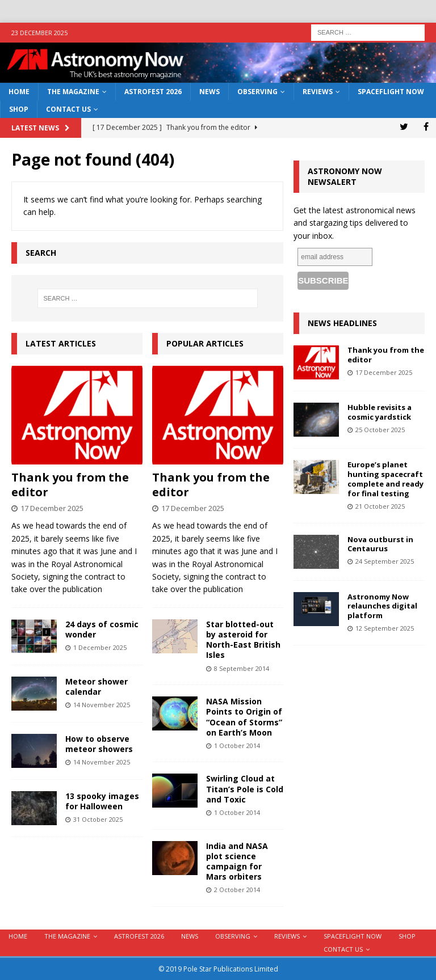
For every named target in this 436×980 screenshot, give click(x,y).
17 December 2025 (52, 508)
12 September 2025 (385, 628)
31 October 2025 (98, 819)
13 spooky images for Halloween (102, 801)
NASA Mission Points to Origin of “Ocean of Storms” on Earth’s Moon (244, 717)
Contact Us (68, 109)
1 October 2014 (237, 745)
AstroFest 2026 (153, 92)
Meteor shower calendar (97, 687)
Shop (19, 109)
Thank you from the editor (70, 485)
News (209, 92)
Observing (257, 92)
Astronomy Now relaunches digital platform (382, 606)
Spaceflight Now (391, 92)
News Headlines (342, 323)
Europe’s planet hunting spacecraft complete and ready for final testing (385, 479)
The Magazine (73, 92)
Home (19, 92)
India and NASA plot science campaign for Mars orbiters (237, 861)
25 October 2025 (380, 430)
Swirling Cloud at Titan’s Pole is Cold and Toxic (245, 789)
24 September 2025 (385, 561)
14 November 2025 (102, 705)
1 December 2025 (100, 647)
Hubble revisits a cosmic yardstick (380, 412)
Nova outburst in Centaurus (380, 544)
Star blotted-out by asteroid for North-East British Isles (243, 640)
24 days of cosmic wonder (102, 629)
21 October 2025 (380, 506)
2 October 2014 (237, 890)
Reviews (318, 92)
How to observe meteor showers (99, 744)
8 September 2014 (242, 668)
